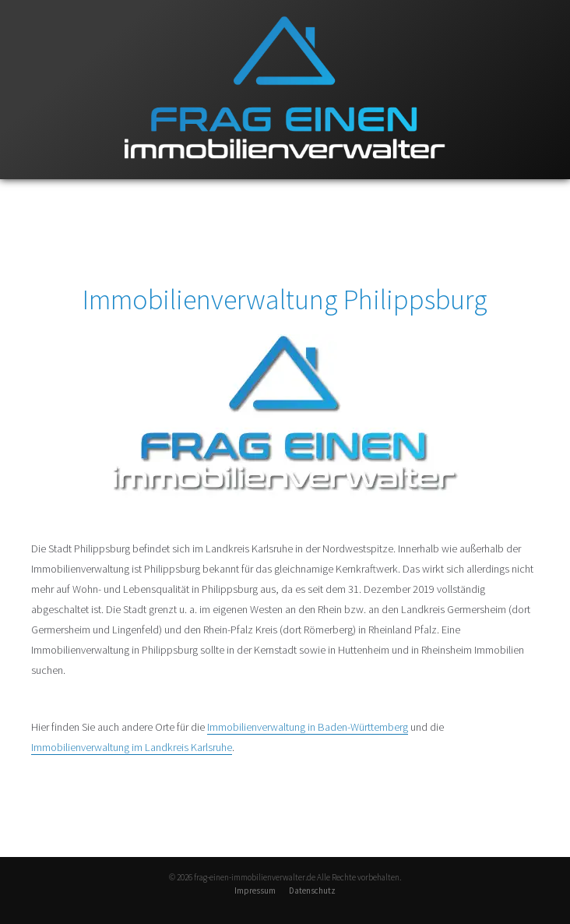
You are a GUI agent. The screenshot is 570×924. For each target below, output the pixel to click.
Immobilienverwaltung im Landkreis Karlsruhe (132, 747)
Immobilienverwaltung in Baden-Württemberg (308, 727)
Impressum (255, 890)
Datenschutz (312, 890)
